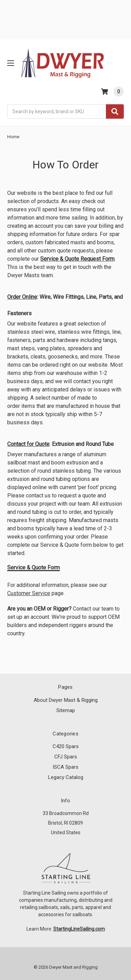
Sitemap (66, 710)
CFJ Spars (66, 757)
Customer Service (29, 593)
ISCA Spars (65, 767)
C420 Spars (66, 746)
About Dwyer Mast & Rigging (66, 700)
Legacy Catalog (66, 777)
